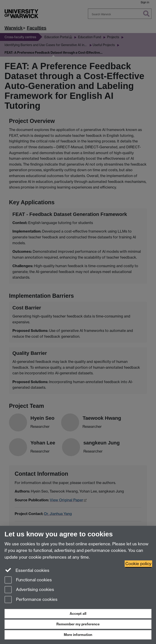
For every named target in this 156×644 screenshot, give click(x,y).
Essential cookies (27, 570)
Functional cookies (28, 580)
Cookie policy (138, 564)
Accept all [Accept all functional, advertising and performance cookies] (78, 614)
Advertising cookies (29, 590)
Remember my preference (78, 624)
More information (78, 635)
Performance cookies (31, 600)
